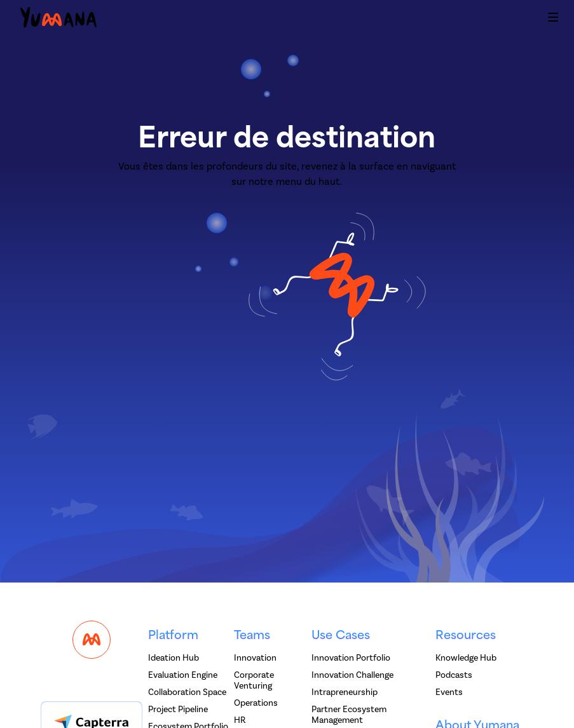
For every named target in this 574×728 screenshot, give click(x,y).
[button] (553, 19)
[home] (58, 19)
